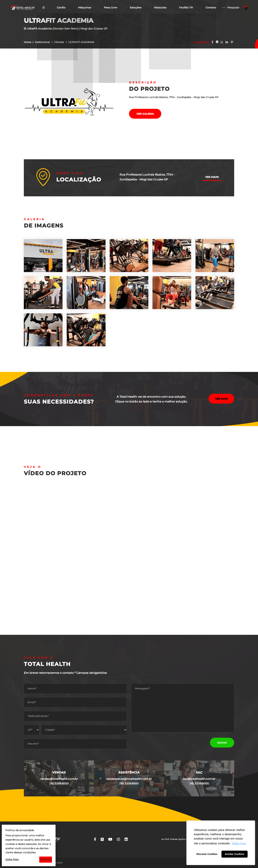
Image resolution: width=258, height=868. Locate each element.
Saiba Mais (12, 859)
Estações (135, 8)
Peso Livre (110, 8)
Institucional (43, 42)
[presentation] (158, 743)
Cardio (61, 8)
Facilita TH (186, 8)
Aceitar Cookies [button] (234, 854)
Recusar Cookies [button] (207, 854)
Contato (211, 8)
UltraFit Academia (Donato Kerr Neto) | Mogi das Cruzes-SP (66, 29)
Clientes (59, 42)
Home (28, 42)
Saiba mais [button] (239, 843)
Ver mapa (212, 177)
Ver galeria (145, 114)
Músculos (160, 8)
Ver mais (221, 399)
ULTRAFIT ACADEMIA (81, 42)
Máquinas (84, 8)
